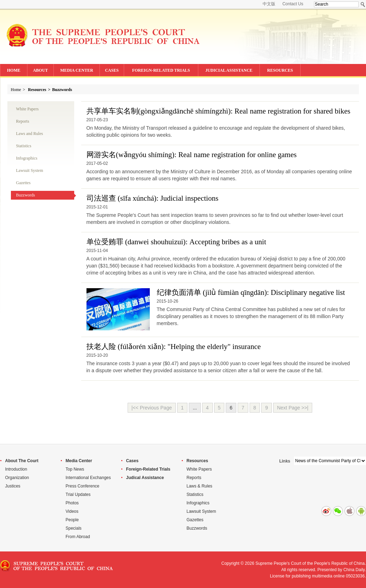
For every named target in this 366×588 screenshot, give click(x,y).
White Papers (27, 109)
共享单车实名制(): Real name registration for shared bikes (219, 111)
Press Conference (83, 486)
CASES (112, 70)
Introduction (16, 469)
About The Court (22, 461)
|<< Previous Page (152, 408)
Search (363, 4)
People (72, 520)
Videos (72, 511)
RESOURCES (280, 70)
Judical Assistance (145, 478)
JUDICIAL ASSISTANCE (229, 70)
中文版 (269, 4)
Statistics (24, 146)
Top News (75, 469)
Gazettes (23, 183)
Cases (132, 461)
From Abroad (78, 537)
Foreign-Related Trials (148, 469)
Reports (23, 121)
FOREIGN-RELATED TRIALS (161, 70)
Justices (13, 486)
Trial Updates (78, 495)
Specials (74, 528)
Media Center (79, 461)
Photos (72, 503)
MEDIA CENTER (77, 70)
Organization (17, 478)
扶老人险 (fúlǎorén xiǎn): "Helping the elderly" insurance (174, 347)
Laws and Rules (30, 134)
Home (16, 90)
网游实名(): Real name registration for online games (192, 155)
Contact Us (293, 4)
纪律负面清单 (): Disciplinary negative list (251, 292)
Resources (37, 90)
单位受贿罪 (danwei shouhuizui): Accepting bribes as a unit (176, 242)
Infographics (27, 158)
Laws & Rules (200, 486)
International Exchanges (88, 478)
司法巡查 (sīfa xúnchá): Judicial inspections (153, 198)
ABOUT (41, 70)
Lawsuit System (30, 170)
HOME (14, 70)
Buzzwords (62, 90)
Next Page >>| (293, 408)
